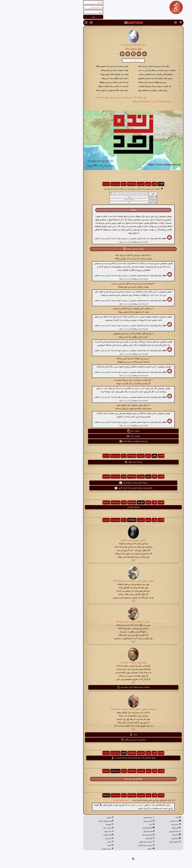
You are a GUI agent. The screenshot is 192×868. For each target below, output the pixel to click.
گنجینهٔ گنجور (112, 832)
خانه (141, 818)
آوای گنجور (113, 838)
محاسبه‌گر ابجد (111, 835)
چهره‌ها (73, 825)
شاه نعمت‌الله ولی (101, 45)
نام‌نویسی (102, 805)
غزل (92, 197)
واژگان (117, 184)
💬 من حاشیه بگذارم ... (84, 800)
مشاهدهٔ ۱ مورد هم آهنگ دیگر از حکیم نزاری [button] (96, 687)
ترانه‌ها (86, 184)
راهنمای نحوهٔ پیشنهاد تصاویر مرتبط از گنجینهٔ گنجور (96, 488)
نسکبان (114, 849)
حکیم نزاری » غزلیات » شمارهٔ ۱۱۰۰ (96, 663)
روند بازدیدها (78, 184)
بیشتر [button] (96, 735)
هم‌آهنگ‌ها (94, 184)
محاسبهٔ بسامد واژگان (96, 462)
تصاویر (111, 184)
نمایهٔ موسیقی (138, 832)
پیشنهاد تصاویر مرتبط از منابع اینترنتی (96, 483)
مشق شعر (103, 184)
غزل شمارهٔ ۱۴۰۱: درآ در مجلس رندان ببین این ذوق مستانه (85, 98)
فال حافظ (139, 828)
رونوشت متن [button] (96, 431)
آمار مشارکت (71, 835)
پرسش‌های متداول (69, 821)
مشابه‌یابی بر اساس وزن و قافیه (96, 740)
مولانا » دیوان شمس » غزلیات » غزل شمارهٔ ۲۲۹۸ (96, 581)
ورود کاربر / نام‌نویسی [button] (96, 23)
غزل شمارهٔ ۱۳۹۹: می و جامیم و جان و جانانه (113, 102)
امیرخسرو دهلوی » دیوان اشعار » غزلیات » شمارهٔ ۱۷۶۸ (96, 709)
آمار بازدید (72, 838)
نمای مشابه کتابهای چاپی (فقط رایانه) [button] (96, 441)
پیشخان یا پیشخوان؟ (109, 845)
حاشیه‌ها (69, 184)
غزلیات (88, 45)
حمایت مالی (71, 828)
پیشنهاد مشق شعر (96, 507)
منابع (73, 842)
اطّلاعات (124, 184)
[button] (143, 23)
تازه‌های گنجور (138, 842)
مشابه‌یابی (139, 838)
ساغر (115, 825)
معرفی (73, 818)
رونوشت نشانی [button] (96, 436)
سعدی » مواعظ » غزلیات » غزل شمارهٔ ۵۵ (96, 622)
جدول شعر (139, 825)
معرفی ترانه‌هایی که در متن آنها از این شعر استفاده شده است (96, 758)
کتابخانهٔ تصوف (92, 200)
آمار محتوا (72, 832)
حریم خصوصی (70, 849)
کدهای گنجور (112, 818)
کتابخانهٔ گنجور (111, 828)
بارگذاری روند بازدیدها (96, 779)
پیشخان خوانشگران (110, 842)
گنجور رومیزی (112, 821)
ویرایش (88, 242)
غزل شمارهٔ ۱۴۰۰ (96, 49)
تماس (73, 845)
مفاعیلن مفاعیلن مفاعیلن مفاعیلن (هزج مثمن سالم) (94, 194)
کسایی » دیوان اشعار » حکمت (96, 540)
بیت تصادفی (138, 821)
